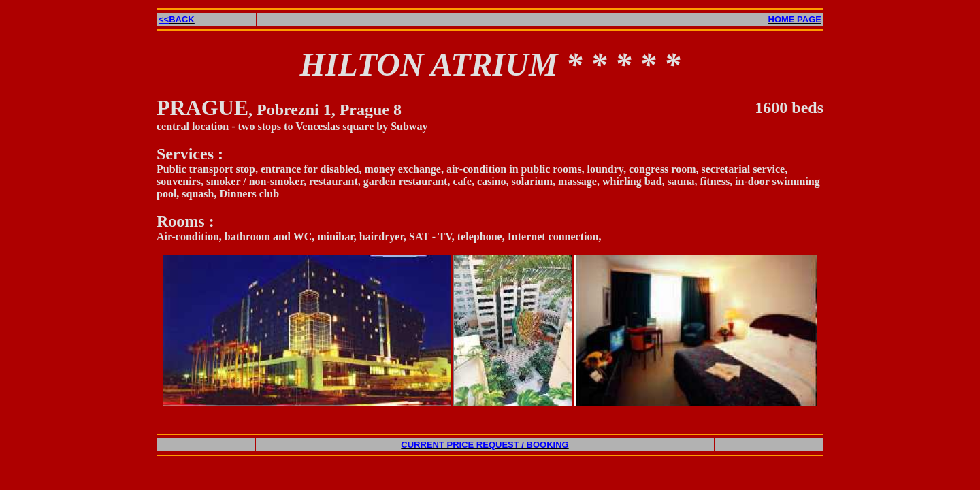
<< (177, 19)
